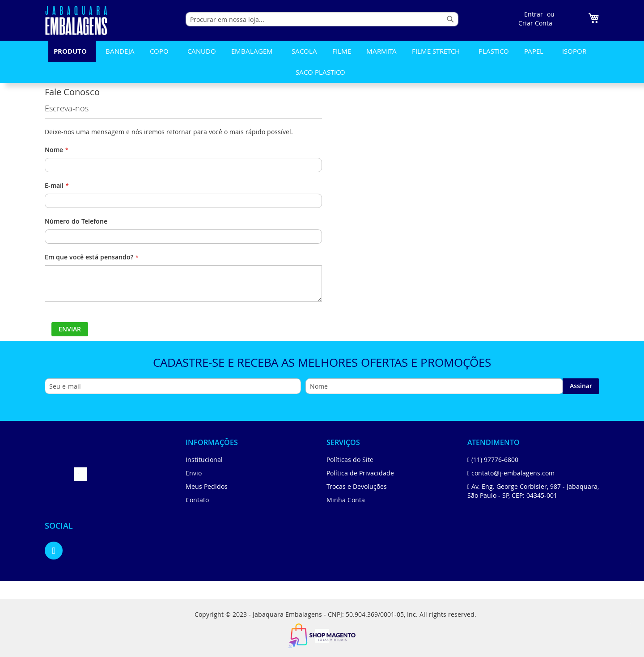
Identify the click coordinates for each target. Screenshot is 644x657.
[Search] (450, 19)
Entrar (534, 14)
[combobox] (322, 19)
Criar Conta (535, 23)
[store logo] (76, 20)
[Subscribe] (581, 386)
